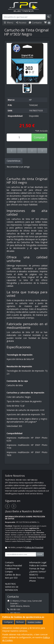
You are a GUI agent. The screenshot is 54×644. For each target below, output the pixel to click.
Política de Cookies (38, 565)
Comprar (39, 137)
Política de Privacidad (24, 541)
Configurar (8, 622)
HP (30, 100)
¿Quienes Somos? (38, 572)
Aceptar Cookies (34, 622)
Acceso (21, 23)
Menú (8, 23)
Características (14, 161)
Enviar (40, 554)
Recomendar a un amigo (18, 167)
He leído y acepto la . (26, 547)
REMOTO (34, 575)
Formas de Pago (37, 569)
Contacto (35, 23)
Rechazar (20, 622)
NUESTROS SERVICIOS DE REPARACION (12, 587)
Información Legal (38, 562)
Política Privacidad (13, 565)
